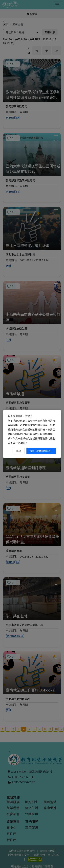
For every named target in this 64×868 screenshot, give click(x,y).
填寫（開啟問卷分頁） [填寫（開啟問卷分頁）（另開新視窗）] (41, 451)
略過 (19, 451)
